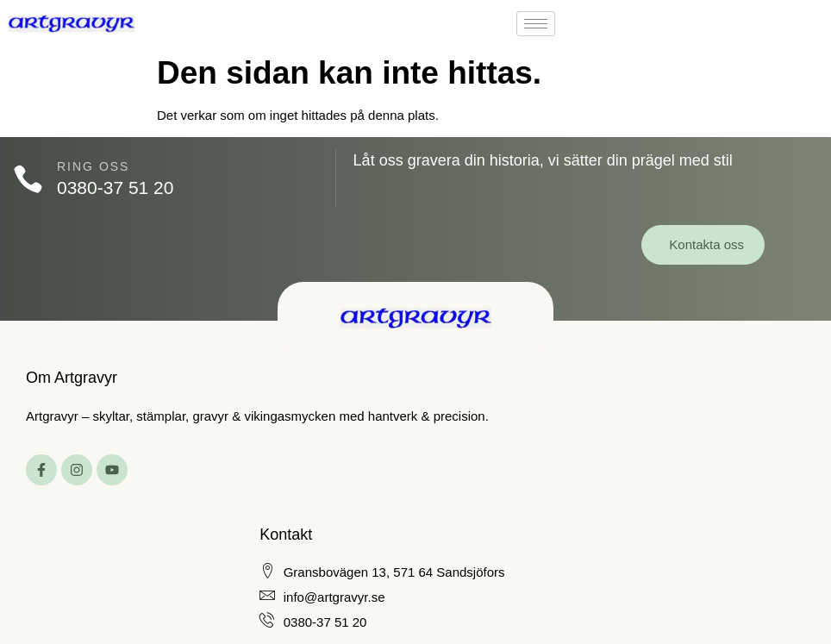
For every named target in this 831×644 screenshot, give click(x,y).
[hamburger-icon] (536, 24)
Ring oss (93, 166)
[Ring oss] (28, 179)
